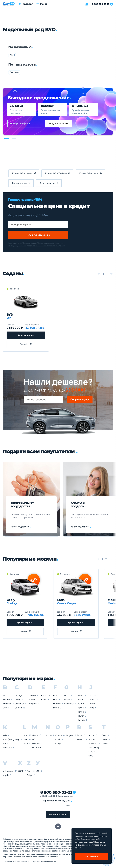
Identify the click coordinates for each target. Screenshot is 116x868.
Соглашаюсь (92, 856)
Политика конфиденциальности (16, 861)
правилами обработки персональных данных (47, 246)
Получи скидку (80, 399)
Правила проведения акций (45, 861)
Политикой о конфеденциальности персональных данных (91, 845)
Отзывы (67, 805)
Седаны (14, 72)
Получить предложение (38, 235)
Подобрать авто (58, 124)
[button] (7, 139)
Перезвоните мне (58, 814)
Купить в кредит (26, 335)
